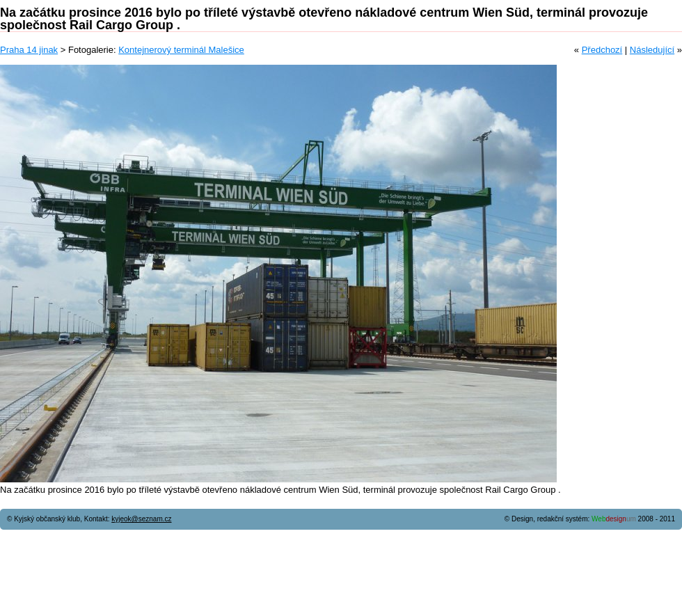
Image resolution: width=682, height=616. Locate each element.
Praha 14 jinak (29, 50)
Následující (652, 50)
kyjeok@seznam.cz (141, 519)
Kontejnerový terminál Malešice (181, 50)
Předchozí (602, 50)
